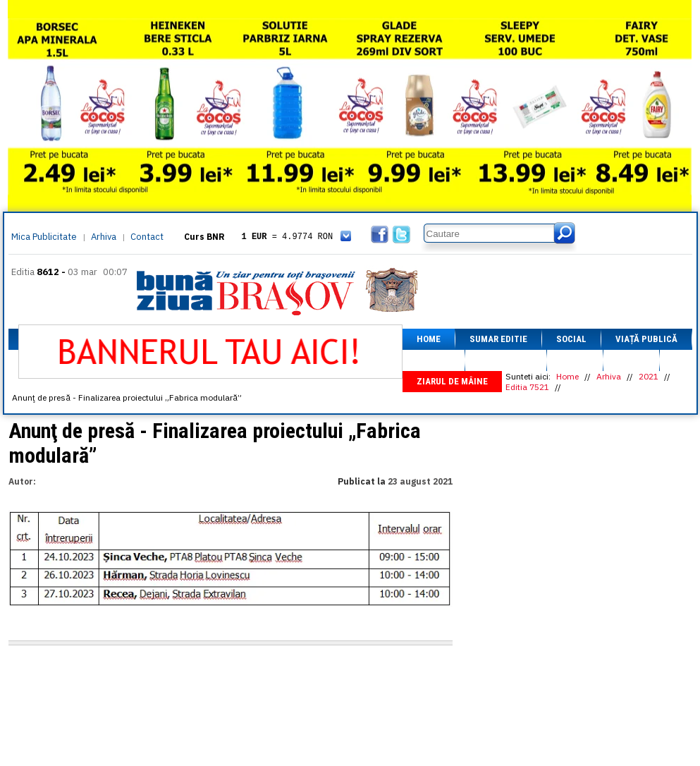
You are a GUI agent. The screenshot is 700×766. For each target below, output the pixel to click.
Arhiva (104, 237)
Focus (631, 360)
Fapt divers (506, 360)
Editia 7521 (527, 387)
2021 (649, 376)
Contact (147, 237)
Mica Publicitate (44, 237)
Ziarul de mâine (452, 381)
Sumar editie (498, 339)
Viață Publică (646, 339)
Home (429, 339)
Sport (575, 360)
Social (571, 339)
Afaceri (434, 360)
